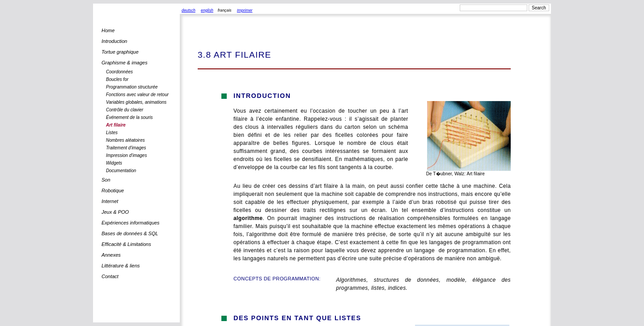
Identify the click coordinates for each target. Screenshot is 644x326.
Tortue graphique (120, 52)
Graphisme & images (125, 63)
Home (108, 30)
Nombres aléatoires (125, 140)
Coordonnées (119, 72)
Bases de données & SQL (130, 233)
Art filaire (116, 125)
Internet (110, 201)
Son (106, 180)
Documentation (121, 171)
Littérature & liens (121, 266)
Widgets (114, 163)
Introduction (114, 41)
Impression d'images (126, 155)
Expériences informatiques (131, 223)
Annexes (111, 255)
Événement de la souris (129, 117)
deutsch (189, 10)
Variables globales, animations (136, 102)
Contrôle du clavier (125, 110)
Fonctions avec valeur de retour (137, 95)
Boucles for (117, 79)
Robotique (113, 191)
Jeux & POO (115, 212)
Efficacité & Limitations (126, 244)
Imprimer (245, 10)
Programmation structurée (132, 87)
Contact (110, 276)
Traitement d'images (126, 148)
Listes (112, 133)
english (207, 10)
